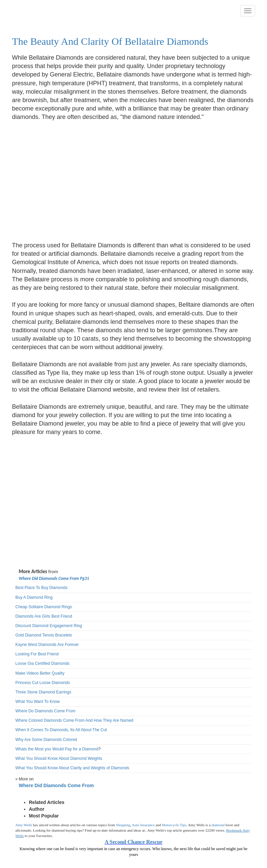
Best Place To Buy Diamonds (42, 588)
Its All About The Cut (89, 730)
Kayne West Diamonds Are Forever (47, 645)
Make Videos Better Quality (40, 673)
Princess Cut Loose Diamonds (43, 683)
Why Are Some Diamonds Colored (46, 740)
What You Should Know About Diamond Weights (59, 758)
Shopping (123, 825)
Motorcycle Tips (174, 825)
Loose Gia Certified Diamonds (43, 663)
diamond (218, 825)
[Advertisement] (69, 177)
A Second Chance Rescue (133, 842)
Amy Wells (24, 825)
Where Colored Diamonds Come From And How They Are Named (74, 720)
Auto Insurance (143, 825)
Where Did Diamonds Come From (56, 785)
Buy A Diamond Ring (34, 597)
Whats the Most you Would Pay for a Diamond (57, 749)
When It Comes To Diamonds (42, 730)
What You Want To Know (38, 702)
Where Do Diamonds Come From (46, 711)
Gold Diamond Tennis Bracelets (44, 635)
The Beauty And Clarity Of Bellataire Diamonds (110, 41)
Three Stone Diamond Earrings (43, 692)
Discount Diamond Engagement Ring (49, 626)
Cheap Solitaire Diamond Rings (44, 607)
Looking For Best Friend (37, 654)
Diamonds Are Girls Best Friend (44, 616)
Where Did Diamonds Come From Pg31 (54, 578)
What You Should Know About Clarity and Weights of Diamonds (72, 768)
